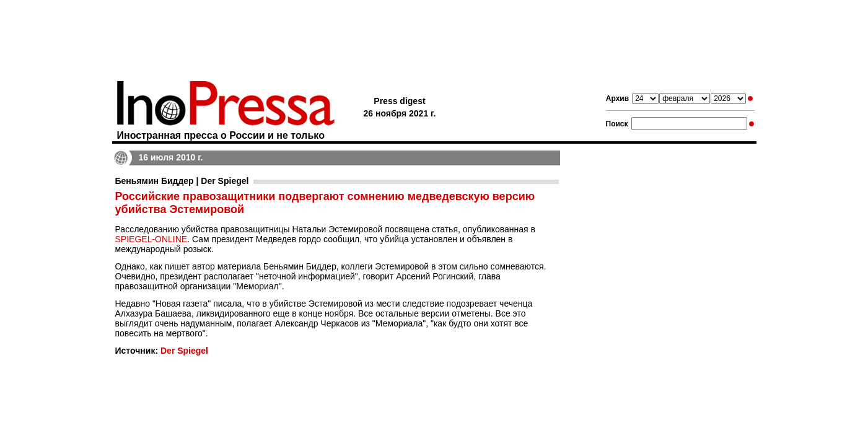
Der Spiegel (184, 351)
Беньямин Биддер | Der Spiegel (182, 181)
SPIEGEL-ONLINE (151, 239)
